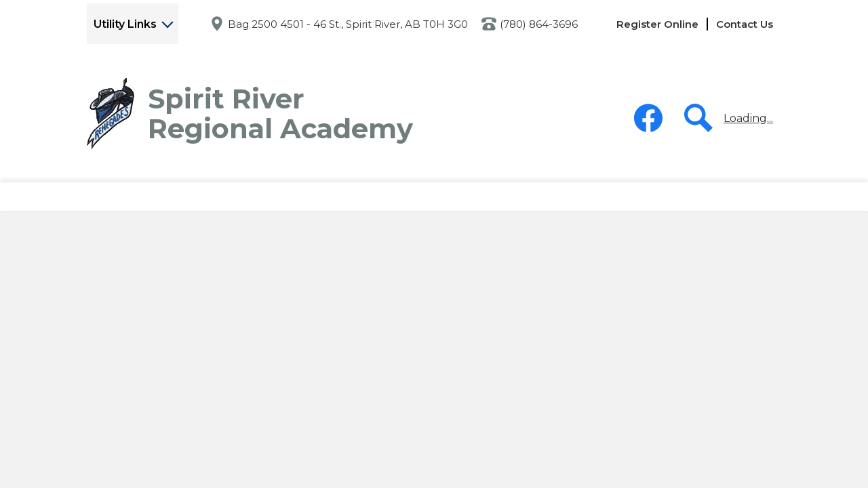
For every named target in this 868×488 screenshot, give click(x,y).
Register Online (657, 24)
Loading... (748, 118)
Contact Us (745, 24)
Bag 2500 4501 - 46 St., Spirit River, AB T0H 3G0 (348, 24)
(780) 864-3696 (539, 24)
